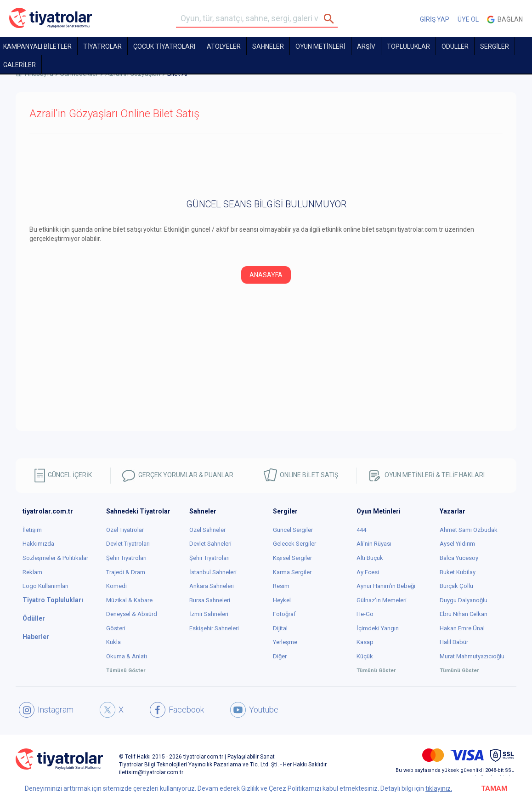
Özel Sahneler (207, 530)
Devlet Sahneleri (210, 544)
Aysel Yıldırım (457, 544)
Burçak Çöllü (456, 586)
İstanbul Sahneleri (213, 572)
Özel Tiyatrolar (125, 530)
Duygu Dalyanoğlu (464, 600)
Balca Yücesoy (459, 558)
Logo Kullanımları (45, 586)
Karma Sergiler (292, 572)
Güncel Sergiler (293, 530)
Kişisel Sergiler (292, 558)
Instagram (46, 710)
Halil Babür (454, 642)
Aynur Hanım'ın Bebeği (386, 586)
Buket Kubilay (458, 572)
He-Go (365, 614)
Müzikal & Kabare (129, 600)
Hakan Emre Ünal (462, 628)
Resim (281, 586)
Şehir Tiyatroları (126, 558)
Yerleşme (285, 642)
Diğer (280, 656)
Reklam (32, 572)
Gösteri (116, 628)
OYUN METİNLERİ (320, 46)
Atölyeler (224, 46)
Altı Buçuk (370, 558)
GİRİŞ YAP (435, 19)
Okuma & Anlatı (127, 656)
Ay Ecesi (368, 572)
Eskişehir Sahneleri (214, 628)
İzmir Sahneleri (209, 614)
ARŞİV (366, 46)
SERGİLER (495, 46)
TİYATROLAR (102, 46)
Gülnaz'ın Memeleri (382, 600)
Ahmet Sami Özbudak (469, 530)
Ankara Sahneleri (212, 586)
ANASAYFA (266, 275)
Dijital (280, 628)
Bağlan (505, 20)
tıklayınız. (439, 788)
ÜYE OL (468, 19)
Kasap (365, 642)
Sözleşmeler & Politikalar (55, 558)
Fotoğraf (284, 614)
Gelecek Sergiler (294, 544)
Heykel (282, 600)
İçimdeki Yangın (378, 628)
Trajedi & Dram (126, 572)
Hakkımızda (38, 544)
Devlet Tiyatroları (128, 544)
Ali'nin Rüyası (374, 544)
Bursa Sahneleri (210, 600)
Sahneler (268, 46)
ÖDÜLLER (455, 46)
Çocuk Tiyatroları (164, 46)
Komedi (116, 586)
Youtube (254, 710)
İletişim (32, 530)
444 (361, 530)
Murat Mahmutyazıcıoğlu (472, 656)
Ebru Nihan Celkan (464, 614)
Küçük (365, 656)
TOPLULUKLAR (408, 46)
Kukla (113, 642)
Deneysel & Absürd (132, 614)
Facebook (177, 710)
